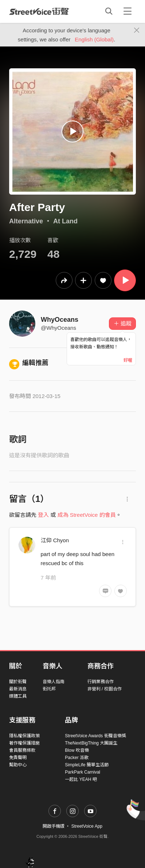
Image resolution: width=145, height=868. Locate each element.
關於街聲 (18, 682)
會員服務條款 (22, 750)
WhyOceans (60, 320)
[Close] (137, 31)
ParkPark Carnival (83, 772)
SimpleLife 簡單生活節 (87, 765)
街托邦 (49, 689)
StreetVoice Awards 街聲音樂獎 (95, 736)
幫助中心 (18, 765)
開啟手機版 (54, 826)
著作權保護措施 (24, 743)
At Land (65, 221)
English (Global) (94, 39)
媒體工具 (18, 696)
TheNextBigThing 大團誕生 (91, 743)
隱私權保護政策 (24, 736)
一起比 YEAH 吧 (81, 779)
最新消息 (18, 689)
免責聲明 (18, 758)
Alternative (26, 221)
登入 (43, 515)
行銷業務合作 (101, 682)
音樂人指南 (54, 682)
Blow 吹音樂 (77, 750)
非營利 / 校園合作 (105, 689)
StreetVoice (39, 11)
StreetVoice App (87, 826)
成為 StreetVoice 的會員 (87, 515)
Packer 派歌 (77, 758)
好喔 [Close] (128, 360)
